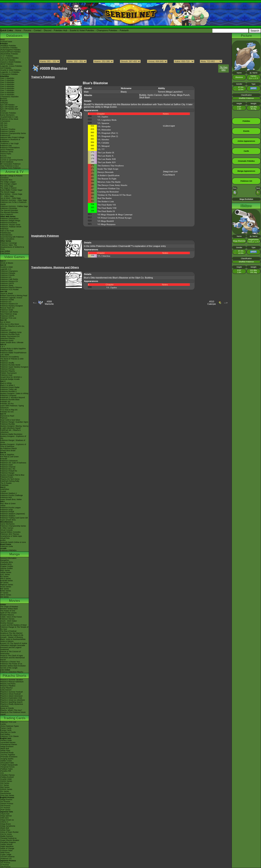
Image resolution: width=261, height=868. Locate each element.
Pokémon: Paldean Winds (11, 227)
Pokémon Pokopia (8, 273)
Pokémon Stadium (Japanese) (13, 514)
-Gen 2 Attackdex (7, 80)
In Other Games (7, 528)
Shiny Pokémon (7, 214)
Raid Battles (5, 734)
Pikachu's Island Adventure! (11, 696)
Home (18, 30)
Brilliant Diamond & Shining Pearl (14, 296)
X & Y (3, 347)
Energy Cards (6, 730)
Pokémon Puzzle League (10, 508)
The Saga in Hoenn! (8, 188)
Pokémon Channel (8, 467)
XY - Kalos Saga (7, 196)
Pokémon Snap (7, 510)
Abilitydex (4, 103)
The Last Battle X (106, 156)
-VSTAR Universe (7, 857)
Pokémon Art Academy (9, 357)
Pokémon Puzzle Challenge (12, 495)
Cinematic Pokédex (8, 113)
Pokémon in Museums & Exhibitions (10, 140)
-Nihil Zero (4, 818)
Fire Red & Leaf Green (9, 457)
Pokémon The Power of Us (11, 664)
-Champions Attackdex (9, 97)
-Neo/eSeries (6, 793)
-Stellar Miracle (6, 844)
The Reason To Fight (107, 179)
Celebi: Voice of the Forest (11, 617)
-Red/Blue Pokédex (8, 46)
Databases (14, 36)
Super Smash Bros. (8, 520)
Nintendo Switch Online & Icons (13, 542)
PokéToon (4, 229)
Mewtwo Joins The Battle (109, 182)
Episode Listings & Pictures (11, 176)
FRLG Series (6, 579)
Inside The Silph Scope (108, 169)
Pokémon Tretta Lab (8, 389)
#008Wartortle (49, 303)
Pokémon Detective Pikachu (12, 672)
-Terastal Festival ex (8, 838)
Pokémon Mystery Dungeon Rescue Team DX (12, 307)
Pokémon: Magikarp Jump (11, 332)
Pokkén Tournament (8, 373)
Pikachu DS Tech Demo (10, 479)
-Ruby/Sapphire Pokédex (10, 50)
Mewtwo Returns (7, 615)
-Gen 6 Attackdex (7, 88)
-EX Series (5, 791)
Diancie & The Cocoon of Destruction (10, 653)
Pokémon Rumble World (10, 365)
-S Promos (5, 865)
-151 (2, 773)
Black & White (6, 383)
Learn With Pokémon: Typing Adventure (12, 407)
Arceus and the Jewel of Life (12, 635)
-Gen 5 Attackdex (7, 86)
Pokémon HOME (7, 300)
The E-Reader (6, 483)
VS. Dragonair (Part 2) (108, 136)
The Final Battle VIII (107, 208)
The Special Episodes (9, 210)
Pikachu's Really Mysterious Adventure (12, 705)
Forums (27, 30)
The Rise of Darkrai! (8, 631)
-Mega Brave (6, 824)
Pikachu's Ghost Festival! (11, 694)
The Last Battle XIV (107, 162)
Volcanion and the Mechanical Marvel (12, 659)
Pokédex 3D (5, 402)
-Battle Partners (7, 836)
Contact (38, 30)
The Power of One (8, 611)
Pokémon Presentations (10, 148)
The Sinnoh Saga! (8, 192)
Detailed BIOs (6, 564)
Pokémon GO (6, 277)
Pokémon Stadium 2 (8, 493)
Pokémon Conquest (8, 395)
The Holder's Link (106, 201)
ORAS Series (6, 595)
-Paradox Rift (6, 771)
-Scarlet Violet (6, 779)
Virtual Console (6, 530)
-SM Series (5, 783)
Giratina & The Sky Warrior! (11, 633)
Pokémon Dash (7, 465)
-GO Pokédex (6, 68)
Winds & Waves (7, 263)
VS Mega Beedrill (106, 221)
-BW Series (5, 787)
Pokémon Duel (6, 375)
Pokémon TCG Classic (9, 736)
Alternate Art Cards (8, 732)
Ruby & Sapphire (7, 455)
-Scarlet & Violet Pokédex (11, 70)
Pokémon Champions (9, 271)
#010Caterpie (212, 303)
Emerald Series (7, 581)
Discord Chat (6, 158)
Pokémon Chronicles (9, 208)
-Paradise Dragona (8, 842)
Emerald (4, 459)
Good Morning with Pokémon (12, 237)
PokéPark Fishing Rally (10, 481)
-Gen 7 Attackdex (7, 91)
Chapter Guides (7, 566)
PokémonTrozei (7, 477)
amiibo (3, 540)
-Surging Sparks (7, 759)
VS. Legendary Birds (107, 120)
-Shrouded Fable (7, 763)
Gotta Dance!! (6, 690)
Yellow (3, 506)
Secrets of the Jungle (9, 668)
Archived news (6, 42)
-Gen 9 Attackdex (7, 95)
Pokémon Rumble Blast (10, 400)
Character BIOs (7, 562)
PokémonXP (5, 135)
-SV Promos (5, 802)
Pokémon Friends (7, 275)
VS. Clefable (103, 143)
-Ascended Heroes (8, 742)
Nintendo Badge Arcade (10, 379)
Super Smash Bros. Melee (11, 499)
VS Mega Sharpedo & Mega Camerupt (115, 214)
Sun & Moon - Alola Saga (11, 198)
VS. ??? (101, 149)
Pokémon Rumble (8, 424)
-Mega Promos (6, 800)
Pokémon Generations (9, 219)
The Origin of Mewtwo (9, 607)
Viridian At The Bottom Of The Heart (114, 195)
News (3, 40)
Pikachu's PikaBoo (8, 686)
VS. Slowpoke (104, 126)
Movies (14, 601)
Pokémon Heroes (7, 619)
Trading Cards (14, 718)
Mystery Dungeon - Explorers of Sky (13, 437)
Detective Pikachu (8, 338)
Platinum (4, 418)
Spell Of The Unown (8, 613)
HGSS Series (6, 587)
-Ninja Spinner (6, 816)
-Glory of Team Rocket (9, 832)
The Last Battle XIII (107, 159)
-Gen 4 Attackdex (7, 84)
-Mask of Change (7, 848)
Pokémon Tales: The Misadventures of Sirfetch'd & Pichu (12, 247)
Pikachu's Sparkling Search (11, 702)
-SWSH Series (6, 781)
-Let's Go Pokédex (8, 60)
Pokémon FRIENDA (8, 550)
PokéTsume (5, 253)
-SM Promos (5, 806)
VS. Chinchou (104, 256)
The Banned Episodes (9, 212)
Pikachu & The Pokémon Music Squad (13, 713)
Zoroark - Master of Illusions (12, 637)
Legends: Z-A (6, 269)
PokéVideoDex (6, 235)
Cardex (3, 111)
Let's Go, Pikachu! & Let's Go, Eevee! (12, 327)
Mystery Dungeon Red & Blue (12, 475)
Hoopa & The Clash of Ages (12, 656)
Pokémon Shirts (7, 152)
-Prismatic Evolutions (9, 757)
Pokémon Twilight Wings (10, 221)
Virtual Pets (5, 538)
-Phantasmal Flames (9, 744)
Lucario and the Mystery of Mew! (13, 625)
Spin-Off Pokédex (7, 105)
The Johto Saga (7, 186)
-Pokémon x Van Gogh (9, 144)
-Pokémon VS (6, 859)
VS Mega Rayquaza (106, 224)
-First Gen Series (7, 795)
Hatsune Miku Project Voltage (12, 137)
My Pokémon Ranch (8, 448)
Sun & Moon (5, 322)
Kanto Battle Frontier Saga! (11, 190)
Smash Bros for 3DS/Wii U (11, 377)
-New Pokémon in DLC (10, 166)
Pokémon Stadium (8, 516)
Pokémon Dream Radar (10, 387)
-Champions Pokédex (9, 74)
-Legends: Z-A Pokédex (10, 72)
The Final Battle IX (106, 211)
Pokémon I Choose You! (10, 662)
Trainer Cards (6, 728)
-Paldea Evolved (7, 777)
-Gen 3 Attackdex (7, 82)
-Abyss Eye (5, 814)
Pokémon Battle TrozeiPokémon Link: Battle (13, 354)
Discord (48, 30)
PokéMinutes (6, 233)
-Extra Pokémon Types (9, 726)
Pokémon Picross (7, 369)
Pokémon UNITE (7, 283)
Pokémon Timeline (8, 129)
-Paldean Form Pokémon (10, 168)
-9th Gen (4, 123)
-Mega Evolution (7, 747)
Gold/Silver (5, 489)
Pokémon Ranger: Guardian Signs (14, 422)
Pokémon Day (6, 146)
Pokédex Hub (61, 30)
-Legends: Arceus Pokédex (11, 66)
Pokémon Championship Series (13, 133)
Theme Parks (6, 154)
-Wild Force (5, 853)
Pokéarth (124, 30)
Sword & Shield (7, 294)
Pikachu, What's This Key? (11, 710)
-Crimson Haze (6, 850)
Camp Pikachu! (6, 688)
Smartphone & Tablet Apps (11, 536)
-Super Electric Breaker (10, 840)
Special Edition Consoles (10, 532)
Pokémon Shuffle (7, 363)
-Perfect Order (6, 740)
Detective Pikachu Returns (11, 287)
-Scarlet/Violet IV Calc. (9, 117)
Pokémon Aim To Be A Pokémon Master (13, 203)
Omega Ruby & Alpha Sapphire (13, 349)
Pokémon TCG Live (8, 318)
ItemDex (4, 99)
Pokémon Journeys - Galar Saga (14, 200)
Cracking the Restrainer (108, 192)
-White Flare (5, 751)
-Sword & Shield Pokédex (11, 62)
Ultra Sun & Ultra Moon (10, 324)
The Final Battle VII (107, 205)
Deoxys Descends (106, 172)
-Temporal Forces (7, 767)
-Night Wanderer (7, 846)
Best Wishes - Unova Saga (11, 194)
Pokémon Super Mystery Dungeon (14, 367)
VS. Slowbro (103, 139)
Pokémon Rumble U (8, 391)
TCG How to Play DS (9, 410)
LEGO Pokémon (7, 150)
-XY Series (5, 785)
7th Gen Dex (224, 68)
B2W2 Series (6, 591)
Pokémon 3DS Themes (10, 534)
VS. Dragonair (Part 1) (108, 133)
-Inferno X (4, 822)
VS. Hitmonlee (104, 130)
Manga (15, 554)
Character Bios (6, 180)
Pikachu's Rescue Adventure (12, 682)
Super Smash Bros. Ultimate (12, 342)
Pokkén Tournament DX (10, 336)
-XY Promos (5, 808)
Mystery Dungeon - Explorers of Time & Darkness (13, 445)
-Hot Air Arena (6, 834)
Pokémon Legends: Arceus (11, 298)
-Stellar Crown (6, 761)
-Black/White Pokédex (9, 54)
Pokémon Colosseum (9, 461)
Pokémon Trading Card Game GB (14, 518)
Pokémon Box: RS (8, 469)
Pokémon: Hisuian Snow (10, 225)
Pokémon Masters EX (9, 281)
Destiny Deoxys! (7, 623)
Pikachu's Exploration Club (11, 698)
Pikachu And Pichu (8, 684)
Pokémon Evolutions (9, 223)
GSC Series (5, 574)
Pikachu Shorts (14, 676)
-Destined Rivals (7, 753)
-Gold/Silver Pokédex (9, 48)
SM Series (4, 597)
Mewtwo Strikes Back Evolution (13, 666)
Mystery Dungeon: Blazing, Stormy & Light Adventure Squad (14, 427)
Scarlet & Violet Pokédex (82, 30)
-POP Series (5, 810)
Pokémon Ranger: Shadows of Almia (13, 441)
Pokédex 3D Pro (7, 404)
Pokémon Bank (6, 351)
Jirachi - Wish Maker (9, 621)
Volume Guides (6, 568)
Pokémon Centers (8, 131)
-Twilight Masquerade (9, 765)
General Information (8, 558)
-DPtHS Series (6, 789)
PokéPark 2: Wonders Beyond (12, 398)
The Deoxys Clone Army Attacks (112, 185)
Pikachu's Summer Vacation (12, 680)
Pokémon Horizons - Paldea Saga (14, 206)
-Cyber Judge (6, 855)
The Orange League (8, 184)
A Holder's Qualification (108, 175)
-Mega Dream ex (7, 820)
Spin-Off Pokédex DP (9, 107)
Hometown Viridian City (109, 188)
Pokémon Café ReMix (9, 279)
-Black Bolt (5, 749)
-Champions (5, 121)
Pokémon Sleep (7, 285)
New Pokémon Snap (9, 314)
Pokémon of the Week (9, 119)
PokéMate (4, 485)
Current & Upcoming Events (12, 160)
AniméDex (4, 178)
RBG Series (5, 570)
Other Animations (7, 239)
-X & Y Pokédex (7, 56)
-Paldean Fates (6, 769)
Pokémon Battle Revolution (11, 434)
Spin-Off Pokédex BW (9, 109)
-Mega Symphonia (8, 826)
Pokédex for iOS (7, 412)
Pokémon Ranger (7, 473)
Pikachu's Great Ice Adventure (13, 700)
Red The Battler (105, 198)
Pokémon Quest (7, 340)
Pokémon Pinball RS (9, 471)
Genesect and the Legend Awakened (11, 648)
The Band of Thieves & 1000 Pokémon (12, 360)
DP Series (4, 583)
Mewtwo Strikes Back (9, 609)
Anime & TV (14, 172)
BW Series (5, 589)
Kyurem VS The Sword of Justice (14, 643)
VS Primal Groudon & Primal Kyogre (114, 218)
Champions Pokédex (107, 30)
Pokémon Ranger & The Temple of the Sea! (14, 628)
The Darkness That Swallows (111, 166)
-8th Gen (4, 125)
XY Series (4, 593)
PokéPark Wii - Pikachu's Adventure (10, 431)
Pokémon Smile (7, 310)
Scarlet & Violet (6, 267)
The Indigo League (8, 182)
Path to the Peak (7, 231)
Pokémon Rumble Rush (10, 334)
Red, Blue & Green (8, 504)
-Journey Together (8, 755)
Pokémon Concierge (9, 243)
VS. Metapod (103, 146)
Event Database (7, 162)
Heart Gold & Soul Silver (10, 420)
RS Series (4, 576)
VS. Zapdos (103, 117)
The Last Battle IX (106, 152)
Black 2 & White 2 (7, 385)
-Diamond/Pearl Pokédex (10, 52)
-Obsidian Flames (7, 775)
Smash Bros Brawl (8, 451)
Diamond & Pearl (7, 416)
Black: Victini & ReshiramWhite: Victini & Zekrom (13, 640)
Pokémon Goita (7, 546)
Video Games (14, 257)
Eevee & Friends (7, 708)
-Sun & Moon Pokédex (9, 58)
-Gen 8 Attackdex (7, 93)
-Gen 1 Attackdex (7, 78)
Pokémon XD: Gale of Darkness (13, 463)
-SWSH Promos (7, 804)
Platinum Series (7, 585)
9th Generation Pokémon (10, 164)
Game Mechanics (7, 115)
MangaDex (5, 560)
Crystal (3, 491)
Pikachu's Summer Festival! (12, 692)
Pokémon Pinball (7, 512)
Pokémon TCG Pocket (9, 289)
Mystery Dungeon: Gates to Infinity (14, 393)
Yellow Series (6, 572)
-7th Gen (4, 127)
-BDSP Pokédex (7, 64)
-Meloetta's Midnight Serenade (13, 645)
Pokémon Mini (6, 497)
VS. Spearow (103, 123)
